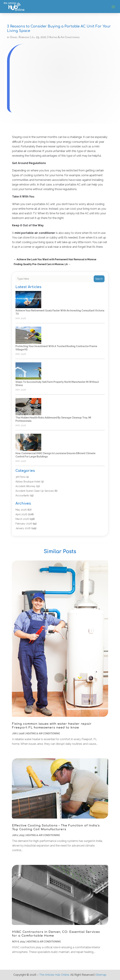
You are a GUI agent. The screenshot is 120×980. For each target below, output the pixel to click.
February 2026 (24, 524)
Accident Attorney (25, 486)
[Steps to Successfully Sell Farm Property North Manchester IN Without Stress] (28, 371)
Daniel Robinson (20, 37)
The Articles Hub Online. (54, 975)
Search (99, 279)
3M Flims (21, 477)
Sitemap (101, 975)
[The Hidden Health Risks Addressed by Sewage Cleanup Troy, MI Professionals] (28, 407)
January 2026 (23, 528)
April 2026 (21, 514)
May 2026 (21, 510)
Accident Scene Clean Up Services (35, 491)
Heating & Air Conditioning (64, 37)
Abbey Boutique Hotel (28, 482)
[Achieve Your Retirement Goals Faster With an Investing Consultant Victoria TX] (28, 300)
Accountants (22, 495)
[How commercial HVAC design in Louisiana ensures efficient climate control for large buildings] (28, 443)
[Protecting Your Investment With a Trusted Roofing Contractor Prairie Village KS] (28, 336)
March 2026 (22, 519)
